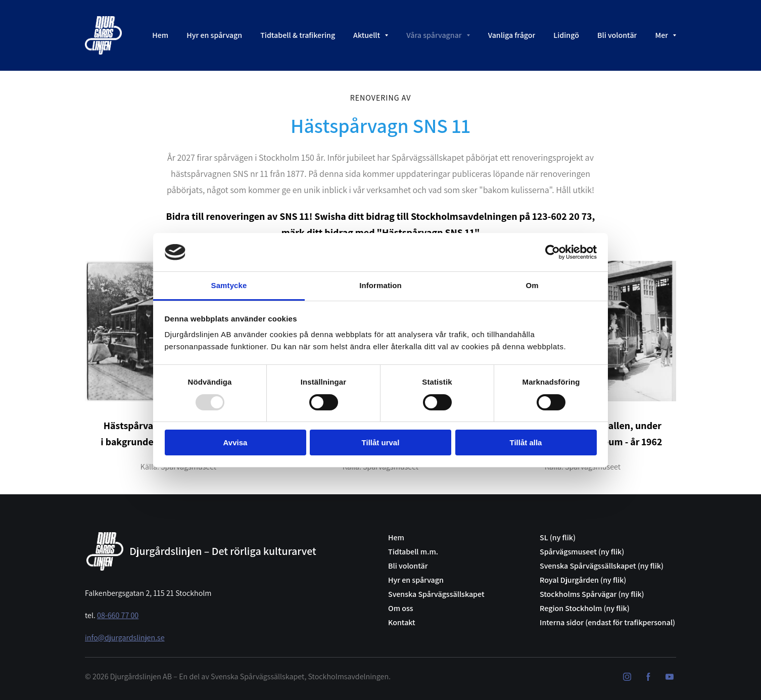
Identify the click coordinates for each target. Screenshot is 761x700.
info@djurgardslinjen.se (125, 638)
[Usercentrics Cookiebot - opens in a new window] (553, 252)
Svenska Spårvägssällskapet (436, 594)
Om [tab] (532, 285)
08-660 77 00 (118, 615)
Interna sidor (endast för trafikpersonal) (607, 622)
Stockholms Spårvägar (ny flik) (592, 594)
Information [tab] (380, 285)
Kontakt (402, 622)
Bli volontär (408, 566)
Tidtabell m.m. (413, 552)
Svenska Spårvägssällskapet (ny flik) (602, 566)
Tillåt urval (381, 442)
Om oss (401, 608)
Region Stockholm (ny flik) (585, 608)
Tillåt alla (526, 442)
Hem (396, 538)
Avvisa (235, 442)
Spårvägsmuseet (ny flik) (582, 552)
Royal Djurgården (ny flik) (583, 580)
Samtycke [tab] (229, 285)
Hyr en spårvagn (416, 580)
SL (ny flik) (558, 538)
